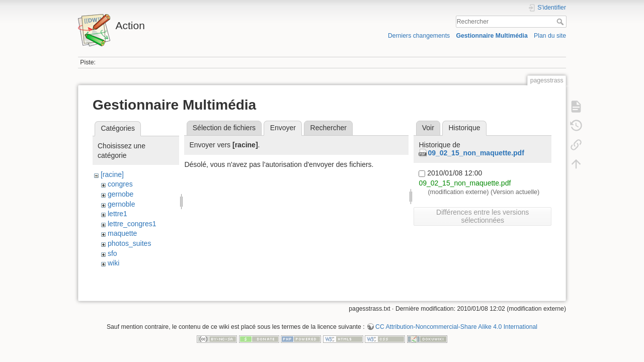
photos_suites (129, 243)
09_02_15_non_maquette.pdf (476, 153)
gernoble (122, 204)
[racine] (112, 174)
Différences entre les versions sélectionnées (482, 216)
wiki (113, 263)
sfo (112, 253)
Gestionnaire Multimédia (492, 36)
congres (120, 184)
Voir (428, 128)
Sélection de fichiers (224, 128)
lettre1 (117, 214)
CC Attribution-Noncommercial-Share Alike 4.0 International (456, 329)
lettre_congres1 (132, 224)
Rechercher (561, 22)
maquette (122, 233)
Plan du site (550, 36)
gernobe (120, 194)
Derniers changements (419, 36)
